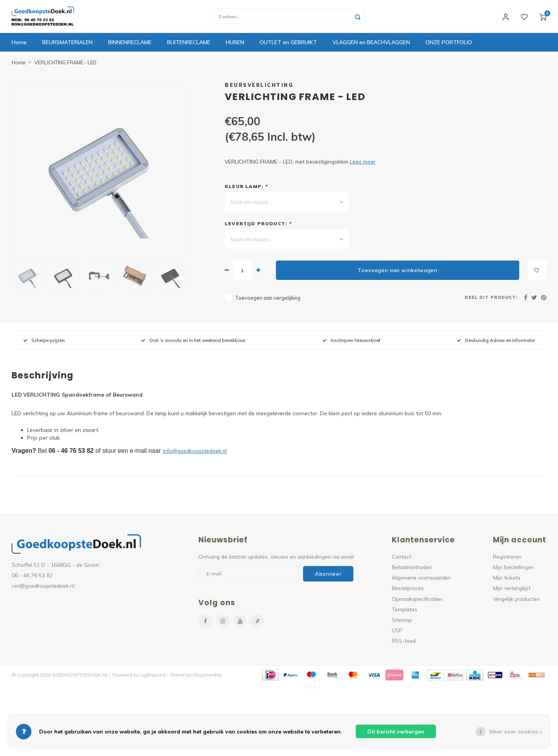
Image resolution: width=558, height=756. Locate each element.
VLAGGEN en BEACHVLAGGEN (371, 45)
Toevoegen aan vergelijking (268, 300)
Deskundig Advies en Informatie (496, 342)
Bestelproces (408, 590)
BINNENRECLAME (130, 45)
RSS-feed (404, 643)
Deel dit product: (491, 299)
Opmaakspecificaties (417, 601)
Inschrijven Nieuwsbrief (351, 342)
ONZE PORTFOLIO (449, 45)
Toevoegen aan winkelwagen (398, 272)
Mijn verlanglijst (512, 590)
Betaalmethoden (412, 569)
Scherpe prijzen (44, 342)
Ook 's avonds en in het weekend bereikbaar (193, 342)
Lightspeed (153, 677)
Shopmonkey (207, 677)
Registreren (507, 558)
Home (19, 45)
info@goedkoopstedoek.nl (195, 453)
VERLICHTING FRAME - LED (65, 64)
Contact (401, 558)
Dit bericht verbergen (396, 732)
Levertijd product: (258, 226)
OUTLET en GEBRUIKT (288, 45)
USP (397, 632)
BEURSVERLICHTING (259, 87)
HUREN (235, 45)
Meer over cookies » (516, 732)
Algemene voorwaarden (421, 580)
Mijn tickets (507, 580)
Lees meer (363, 164)
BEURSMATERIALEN (67, 45)
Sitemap (402, 622)
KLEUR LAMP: (246, 189)
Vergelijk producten (517, 601)
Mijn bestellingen (513, 569)
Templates (405, 611)
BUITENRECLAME (189, 45)
